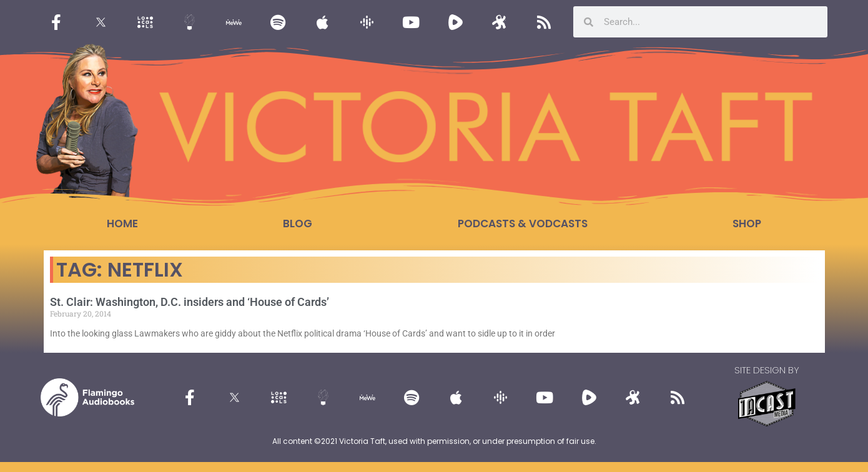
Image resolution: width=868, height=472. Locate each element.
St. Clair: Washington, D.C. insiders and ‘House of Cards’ (190, 302)
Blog (298, 224)
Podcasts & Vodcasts (523, 224)
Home (122, 224)
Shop (747, 224)
